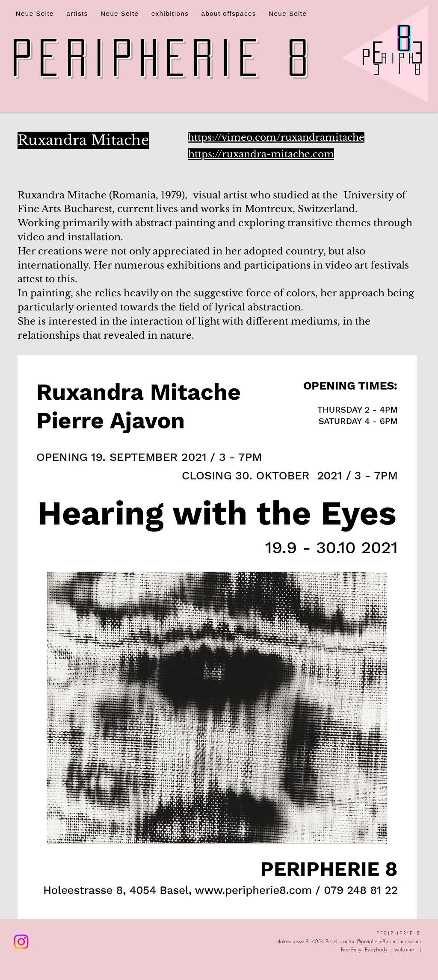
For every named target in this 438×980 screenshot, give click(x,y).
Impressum (410, 941)
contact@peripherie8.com (368, 941)
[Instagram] (21, 942)
